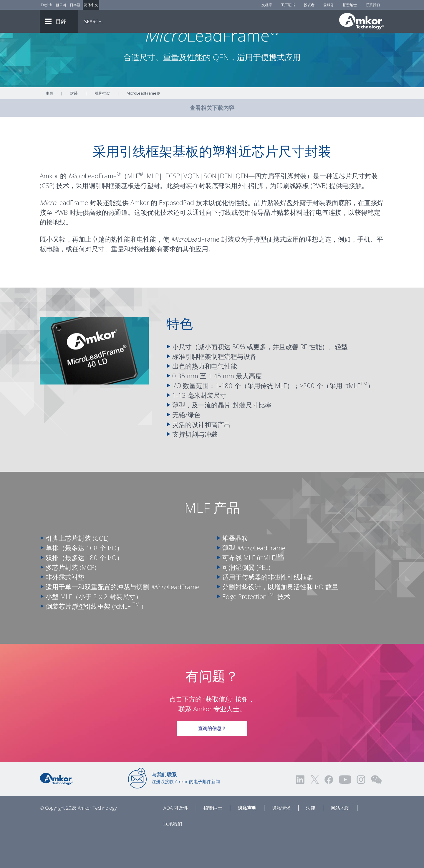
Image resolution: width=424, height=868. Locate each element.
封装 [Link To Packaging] (74, 126)
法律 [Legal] (311, 841)
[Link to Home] (56, 811)
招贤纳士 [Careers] (350, 5)
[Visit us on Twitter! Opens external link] (315, 812)
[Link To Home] (362, 21)
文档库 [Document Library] (267, 5)
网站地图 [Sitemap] (340, 841)
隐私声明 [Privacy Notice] (247, 841)
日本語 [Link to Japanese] (75, 5)
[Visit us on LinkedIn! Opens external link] (301, 812)
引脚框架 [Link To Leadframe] (102, 126)
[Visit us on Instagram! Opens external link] (361, 812)
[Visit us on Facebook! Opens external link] (329, 812)
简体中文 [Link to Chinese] (91, 5)
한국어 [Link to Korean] (61, 5)
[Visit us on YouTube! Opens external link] (345, 812)
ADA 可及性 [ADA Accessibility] (176, 841)
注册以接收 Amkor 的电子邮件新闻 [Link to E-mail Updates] (186, 811)
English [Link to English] (47, 5)
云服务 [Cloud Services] (329, 5)
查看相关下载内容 (212, 141)
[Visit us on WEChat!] (376, 812)
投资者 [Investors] (309, 5)
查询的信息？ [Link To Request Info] (212, 759)
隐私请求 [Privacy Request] (281, 841)
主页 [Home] (49, 126)
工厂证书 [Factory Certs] (288, 5)
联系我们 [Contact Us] (373, 5)
